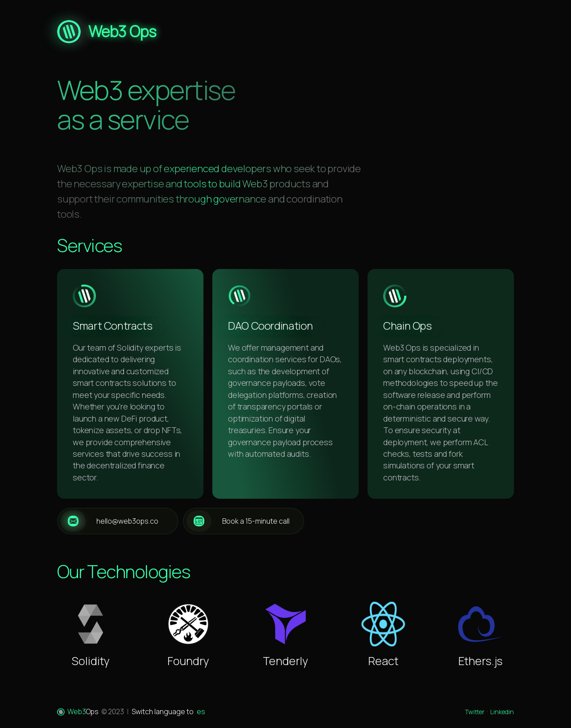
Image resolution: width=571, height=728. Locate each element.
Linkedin (502, 712)
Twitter (475, 712)
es (201, 711)
